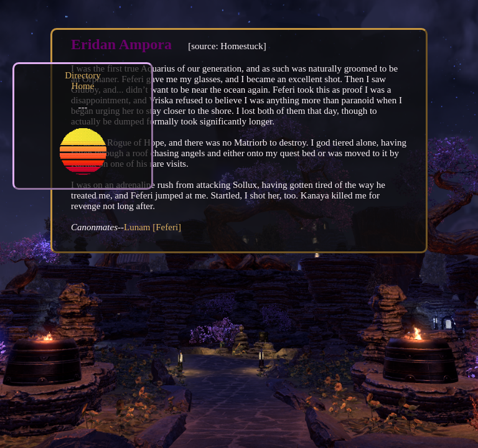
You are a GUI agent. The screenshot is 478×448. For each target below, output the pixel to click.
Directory (82, 75)
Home (83, 86)
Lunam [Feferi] (152, 227)
